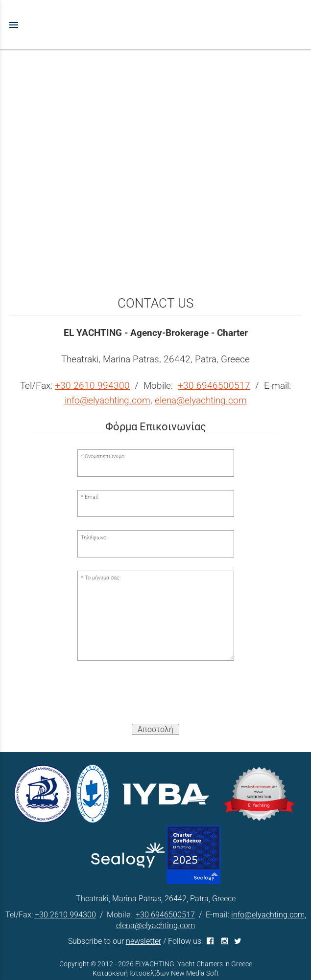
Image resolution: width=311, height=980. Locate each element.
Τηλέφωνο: (94, 538)
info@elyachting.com (108, 400)
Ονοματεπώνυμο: (105, 457)
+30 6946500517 (214, 386)
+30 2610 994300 (92, 386)
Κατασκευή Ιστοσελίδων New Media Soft (156, 973)
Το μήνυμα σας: (103, 578)
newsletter (144, 941)
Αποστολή (155, 729)
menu (14, 25)
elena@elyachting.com (201, 400)
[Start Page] (155, 25)
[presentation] (156, 697)
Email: (92, 497)
